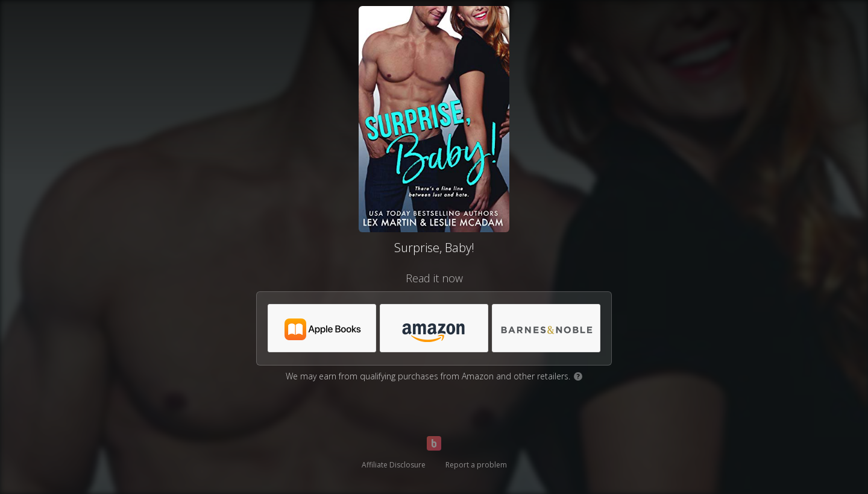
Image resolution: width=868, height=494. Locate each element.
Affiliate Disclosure (394, 465)
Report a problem (476, 465)
